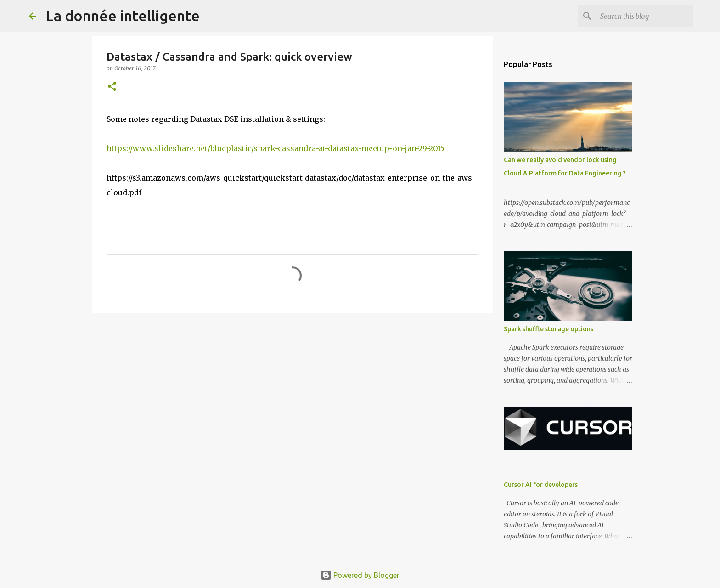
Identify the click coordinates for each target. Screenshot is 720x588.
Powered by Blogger (360, 575)
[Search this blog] (645, 16)
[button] (112, 87)
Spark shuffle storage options (548, 329)
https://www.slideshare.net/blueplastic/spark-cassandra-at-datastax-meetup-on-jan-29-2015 (276, 148)
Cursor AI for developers (541, 485)
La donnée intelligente (123, 16)
